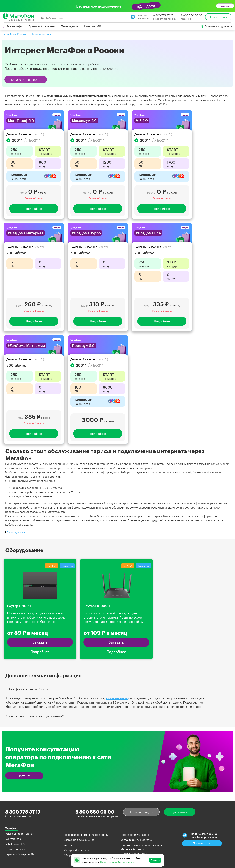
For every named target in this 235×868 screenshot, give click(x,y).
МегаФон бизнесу (132, 849)
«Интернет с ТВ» (16, 839)
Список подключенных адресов (141, 845)
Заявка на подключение (79, 840)
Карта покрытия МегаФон (137, 840)
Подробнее (34, 209)
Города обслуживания (135, 835)
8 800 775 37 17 (163, 15)
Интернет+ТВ (93, 26)
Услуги (68, 845)
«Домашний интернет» (20, 834)
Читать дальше (15, 532)
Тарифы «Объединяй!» (20, 854)
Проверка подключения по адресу (86, 835)
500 (32, 140)
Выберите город (52, 18)
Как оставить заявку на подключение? (35, 716)
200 (14, 140)
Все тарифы (13, 26)
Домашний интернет (42, 26)
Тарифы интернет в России (27, 689)
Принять (155, 860)
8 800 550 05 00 (192, 15)
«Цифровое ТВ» (15, 844)
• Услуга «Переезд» (76, 850)
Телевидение (70, 26)
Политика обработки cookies (118, 862)
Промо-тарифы (15, 849)
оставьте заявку (118, 698)
